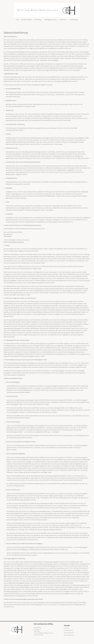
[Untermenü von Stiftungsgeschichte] (57, 20)
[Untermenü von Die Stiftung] (42, 20)
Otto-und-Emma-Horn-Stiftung (43, 624)
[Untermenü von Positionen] (67, 20)
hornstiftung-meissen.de (16, 242)
